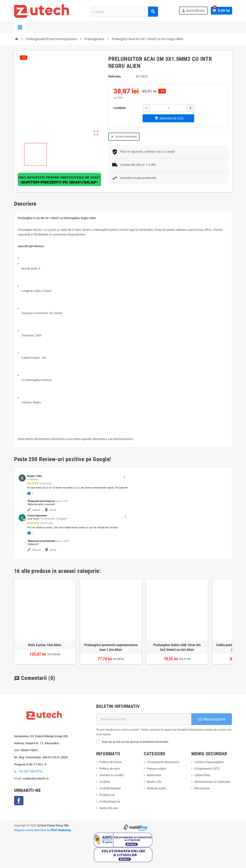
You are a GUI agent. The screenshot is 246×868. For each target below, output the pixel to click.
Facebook (19, 801)
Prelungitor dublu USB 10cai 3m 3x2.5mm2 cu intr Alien (177, 647)
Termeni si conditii (111, 775)
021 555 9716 (33, 771)
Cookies (105, 782)
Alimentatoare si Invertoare (212, 782)
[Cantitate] (168, 108)
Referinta (115, 76)
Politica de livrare (110, 762)
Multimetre (154, 775)
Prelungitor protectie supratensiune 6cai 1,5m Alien (111, 647)
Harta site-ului (108, 808)
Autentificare (194, 11)
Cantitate (120, 108)
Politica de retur (110, 769)
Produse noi (107, 795)
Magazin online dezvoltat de (42, 830)
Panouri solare (156, 769)
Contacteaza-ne (110, 801)
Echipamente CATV (207, 769)
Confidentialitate (110, 788)
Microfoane (202, 788)
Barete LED (154, 782)
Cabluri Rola (202, 775)
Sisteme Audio (156, 788)
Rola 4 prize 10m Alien (45, 645)
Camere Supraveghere (209, 762)
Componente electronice (163, 762)
